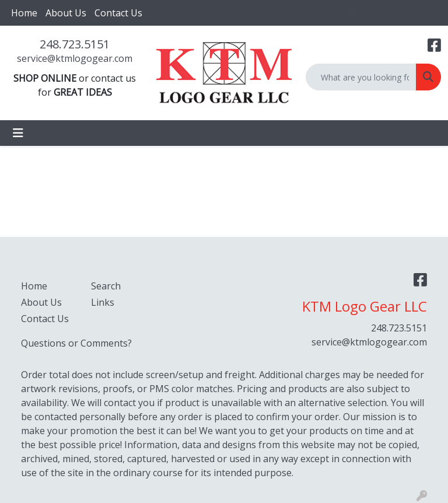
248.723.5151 (75, 44)
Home (24, 13)
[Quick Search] (361, 77)
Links (103, 302)
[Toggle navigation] (18, 133)
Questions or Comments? (76, 343)
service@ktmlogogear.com (75, 58)
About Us (66, 13)
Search (106, 286)
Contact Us (118, 13)
